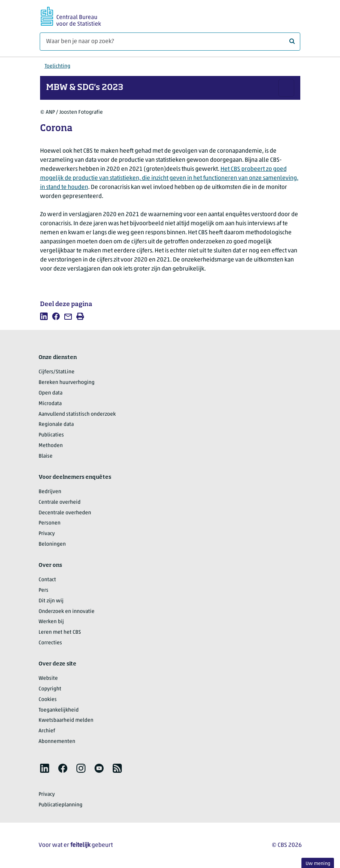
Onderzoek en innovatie (67, 612)
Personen (50, 523)
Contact (47, 580)
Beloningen (52, 544)
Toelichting (57, 66)
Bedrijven (50, 492)
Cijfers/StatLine (57, 372)
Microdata (50, 404)
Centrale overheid (60, 502)
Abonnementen (57, 742)
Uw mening (318, 864)
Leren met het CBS (60, 632)
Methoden (51, 446)
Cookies (48, 700)
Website (48, 678)
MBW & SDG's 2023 (85, 88)
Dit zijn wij (51, 601)
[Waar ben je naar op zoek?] (170, 42)
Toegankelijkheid (59, 710)
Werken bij (51, 622)
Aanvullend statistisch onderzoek (77, 414)
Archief (47, 731)
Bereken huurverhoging (67, 383)
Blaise (46, 456)
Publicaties (51, 435)
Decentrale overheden (65, 513)
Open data (50, 393)
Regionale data (56, 425)
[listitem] (44, 316)
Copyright (50, 689)
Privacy (47, 534)
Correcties (50, 643)
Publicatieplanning (61, 805)
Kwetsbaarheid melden (66, 720)
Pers (43, 590)
